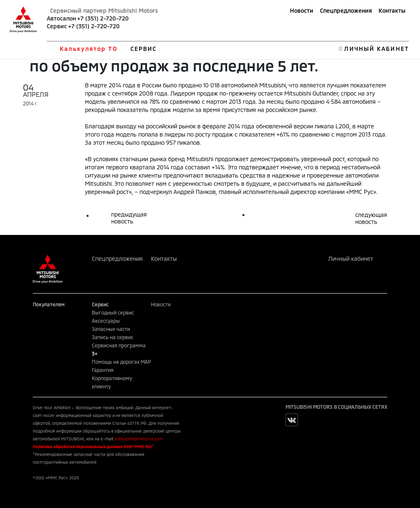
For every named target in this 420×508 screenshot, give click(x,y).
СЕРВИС (144, 49)
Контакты (392, 10)
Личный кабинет (351, 259)
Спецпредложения (346, 10)
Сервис (57, 26)
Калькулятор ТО (88, 49)
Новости (302, 10)
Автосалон (61, 18)
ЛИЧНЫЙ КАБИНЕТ (376, 49)
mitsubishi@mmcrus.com (139, 439)
